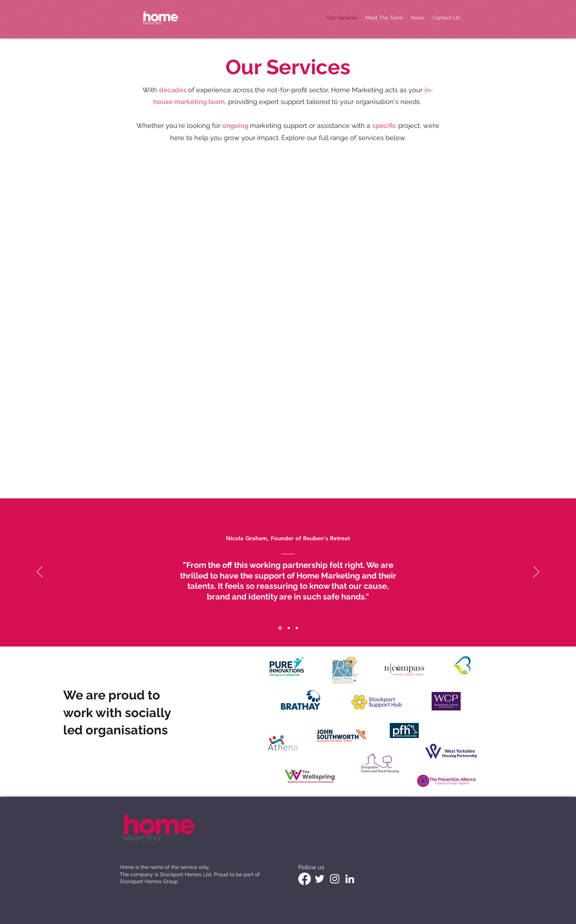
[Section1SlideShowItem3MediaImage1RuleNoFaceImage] (297, 628)
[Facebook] (305, 879)
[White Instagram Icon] (335, 879)
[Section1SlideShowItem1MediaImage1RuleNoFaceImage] (280, 628)
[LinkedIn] (350, 879)
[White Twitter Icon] (320, 879)
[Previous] (40, 572)
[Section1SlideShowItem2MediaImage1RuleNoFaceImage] (289, 628)
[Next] (536, 572)
